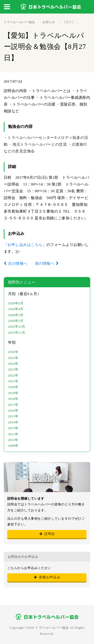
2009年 (13, 446)
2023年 (13, 369)
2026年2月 (16, 321)
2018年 (13, 399)
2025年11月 (17, 333)
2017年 (13, 405)
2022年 (13, 375)
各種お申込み (47, 577)
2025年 (13, 358)
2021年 (13, 381)
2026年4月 (16, 309)
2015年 (13, 416)
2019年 (13, 393)
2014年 (13, 422)
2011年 (13, 440)
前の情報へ (45, 263)
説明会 (47, 534)
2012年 (13, 434)
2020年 (13, 387)
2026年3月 (16, 315)
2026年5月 (16, 303)
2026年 (13, 352)
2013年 (13, 428)
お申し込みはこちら (25, 245)
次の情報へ (18, 263)
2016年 (13, 410)
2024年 (13, 364)
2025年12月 (17, 327)
